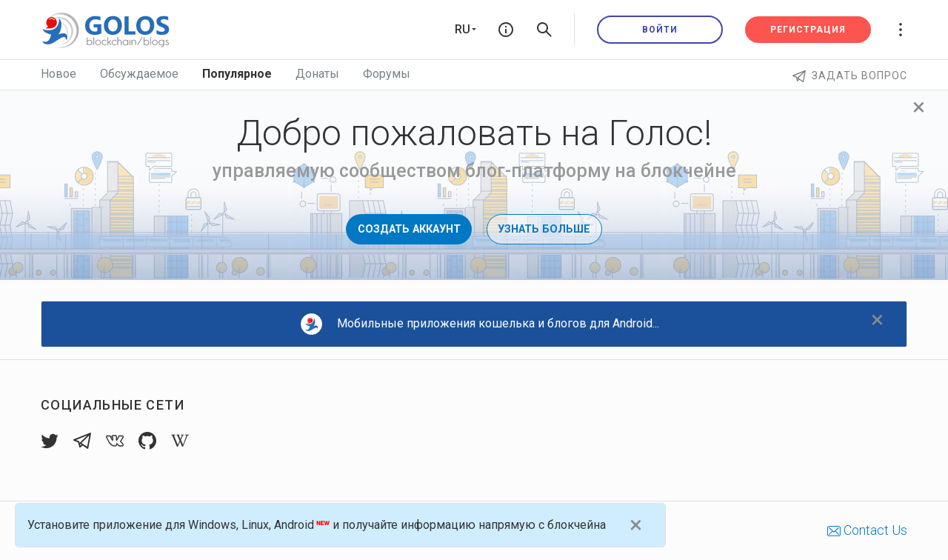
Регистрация (808, 30)
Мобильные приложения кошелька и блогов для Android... (480, 324)
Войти (660, 30)
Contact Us (867, 530)
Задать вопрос (850, 76)
